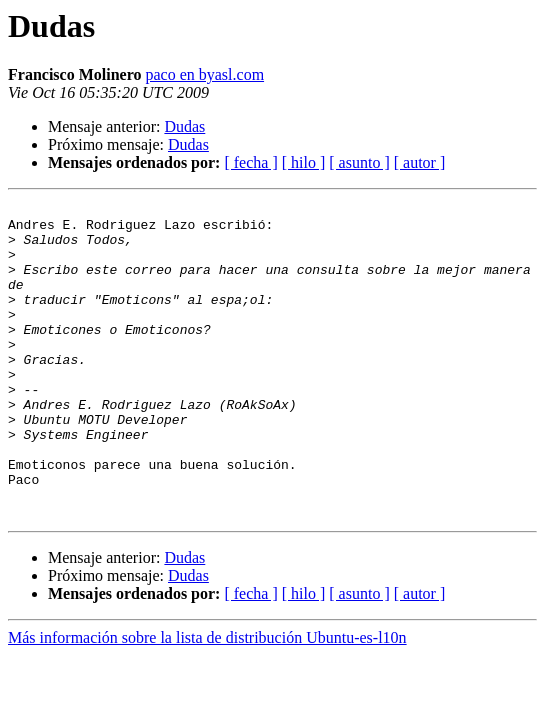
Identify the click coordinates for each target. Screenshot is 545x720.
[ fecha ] (250, 162)
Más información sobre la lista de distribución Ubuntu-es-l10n (207, 700)
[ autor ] (420, 162)
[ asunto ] (359, 162)
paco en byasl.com (204, 74)
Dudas (184, 126)
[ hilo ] (304, 162)
